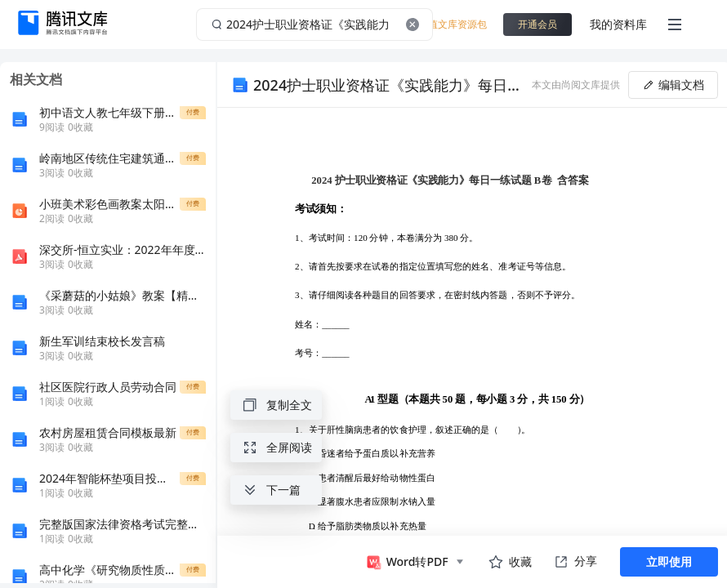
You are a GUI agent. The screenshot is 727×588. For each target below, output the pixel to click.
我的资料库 (618, 24)
